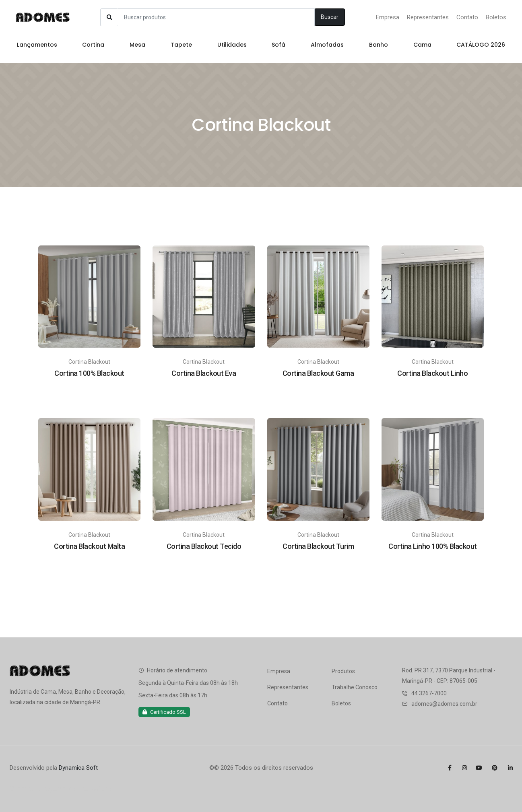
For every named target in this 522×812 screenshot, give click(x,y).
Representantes (428, 17)
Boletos (496, 17)
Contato (467, 17)
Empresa (388, 17)
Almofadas (327, 45)
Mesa (137, 45)
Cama (422, 45)
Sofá (279, 45)
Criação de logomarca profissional (62, 789)
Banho (379, 45)
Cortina (93, 45)
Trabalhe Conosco (355, 687)
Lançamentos (37, 45)
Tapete (181, 45)
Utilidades (232, 45)
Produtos (343, 671)
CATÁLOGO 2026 (481, 45)
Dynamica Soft (78, 768)
